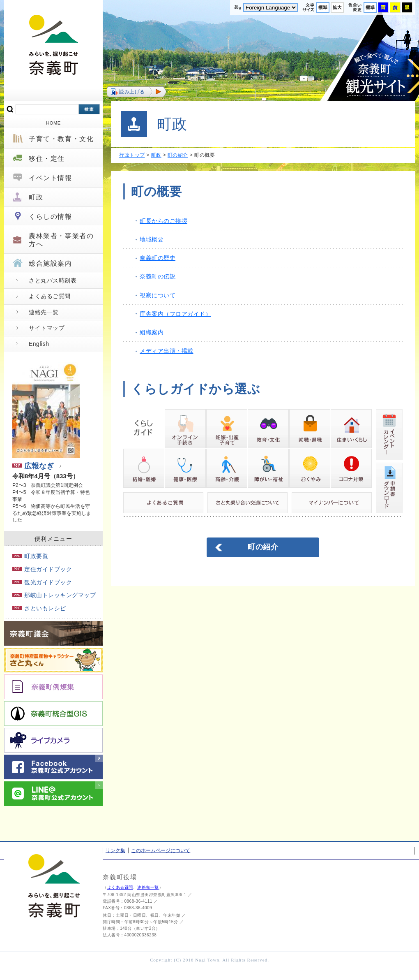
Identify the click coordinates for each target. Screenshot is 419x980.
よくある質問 (120, 887)
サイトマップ (47, 328)
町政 (36, 197)
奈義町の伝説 (158, 276)
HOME (53, 123)
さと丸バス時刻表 (53, 280)
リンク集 (115, 850)
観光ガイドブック (42, 582)
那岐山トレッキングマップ (54, 595)
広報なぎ (33, 466)
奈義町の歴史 (158, 258)
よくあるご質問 (50, 296)
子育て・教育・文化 (61, 139)
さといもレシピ (39, 608)
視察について (158, 295)
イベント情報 (51, 178)
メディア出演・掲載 (167, 351)
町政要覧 (30, 556)
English (39, 344)
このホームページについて (161, 850)
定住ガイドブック (42, 569)
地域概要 (152, 239)
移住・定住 (47, 159)
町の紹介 (178, 155)
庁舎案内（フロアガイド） (175, 314)
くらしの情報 (51, 217)
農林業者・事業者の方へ (61, 240)
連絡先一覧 (44, 312)
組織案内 (152, 332)
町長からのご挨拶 (163, 221)
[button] (137, 92)
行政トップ (132, 155)
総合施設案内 (51, 263)
